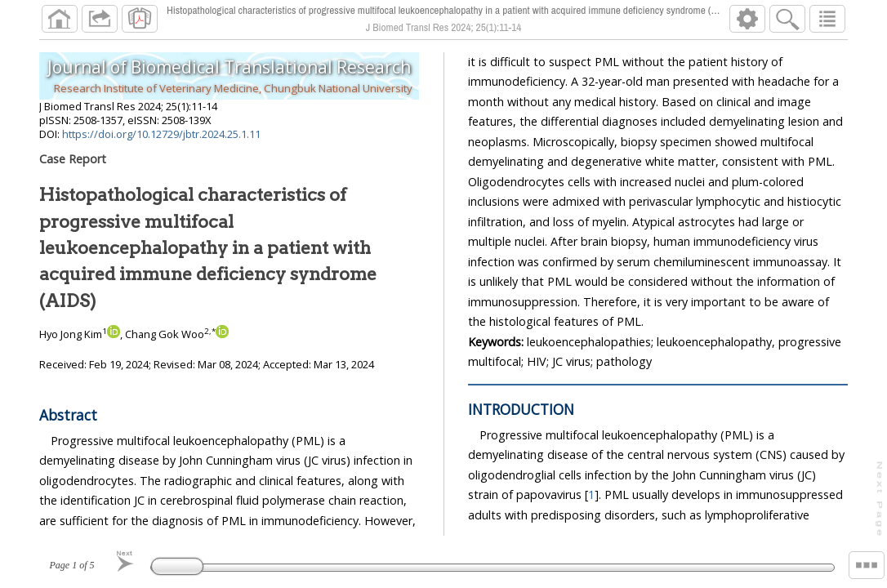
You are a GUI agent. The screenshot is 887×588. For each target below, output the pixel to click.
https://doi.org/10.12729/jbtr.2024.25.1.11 (161, 134)
